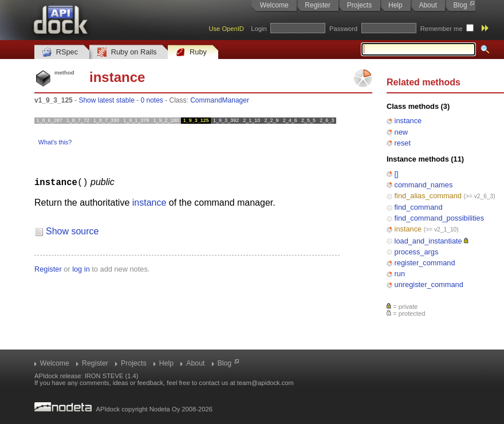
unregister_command (429, 284)
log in (81, 268)
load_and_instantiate (428, 241)
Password (343, 29)
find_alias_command (428, 196)
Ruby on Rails (127, 52)
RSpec (60, 52)
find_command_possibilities (440, 218)
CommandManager (220, 100)
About (428, 5)
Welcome (274, 5)
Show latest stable (106, 100)
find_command (419, 207)
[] (397, 174)
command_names (424, 185)
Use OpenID (226, 29)
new (401, 132)
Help (395, 5)
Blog (460, 5)
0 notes (151, 100)
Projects (359, 5)
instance (408, 121)
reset (403, 143)
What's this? (55, 142)
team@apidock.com (265, 383)
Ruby (191, 52)
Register (318, 5)
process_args (417, 252)
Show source (72, 231)
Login (259, 29)
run (400, 274)
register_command (425, 263)
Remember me (442, 29)
